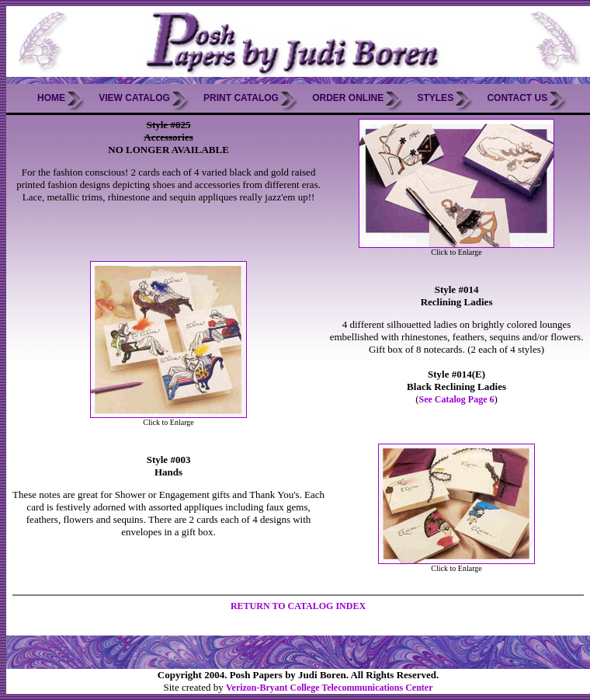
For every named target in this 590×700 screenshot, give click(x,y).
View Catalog (134, 98)
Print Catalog (241, 98)
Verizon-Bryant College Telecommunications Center (330, 688)
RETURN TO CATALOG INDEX (298, 606)
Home (51, 98)
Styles (435, 98)
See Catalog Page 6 (457, 399)
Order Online (348, 98)
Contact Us (517, 98)
